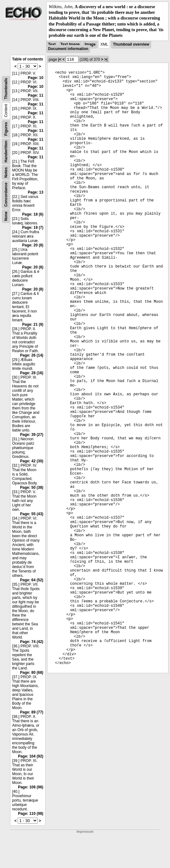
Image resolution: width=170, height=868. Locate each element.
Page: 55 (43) (32, 514)
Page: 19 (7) (33, 228)
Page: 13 (36, 192)
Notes (6, 172)
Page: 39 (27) (32, 435)
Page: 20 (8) (33, 245)
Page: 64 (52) (32, 580)
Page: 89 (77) (32, 712)
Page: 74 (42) (32, 642)
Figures (6, 129)
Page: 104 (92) (31, 756)
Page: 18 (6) (33, 214)
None (6, 216)
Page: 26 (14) (32, 355)
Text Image (70, 44)
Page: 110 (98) (31, 814)
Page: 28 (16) (32, 373)
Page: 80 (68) (32, 673)
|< (60, 59)
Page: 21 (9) (33, 324)
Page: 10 (36, 78)
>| (106, 59)
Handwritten (6, 152)
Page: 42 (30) (32, 461)
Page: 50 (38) (32, 488)
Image (90, 44)
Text (52, 44)
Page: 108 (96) (31, 787)
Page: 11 (36, 95)
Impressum (85, 832)
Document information (68, 49)
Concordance (6, 195)
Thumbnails (6, 89)
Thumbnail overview (131, 44)
